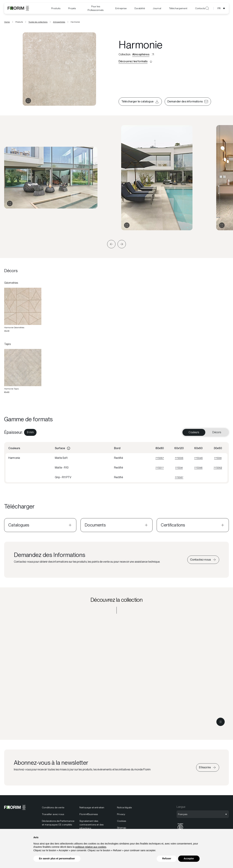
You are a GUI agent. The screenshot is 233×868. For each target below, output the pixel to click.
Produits (56, 8)
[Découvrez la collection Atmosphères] (116, 675)
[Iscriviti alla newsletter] (208, 769)
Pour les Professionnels (96, 8)
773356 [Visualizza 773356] (198, 469)
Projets (72, 8)
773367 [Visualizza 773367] (160, 459)
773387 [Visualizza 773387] (179, 478)
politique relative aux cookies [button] (91, 847)
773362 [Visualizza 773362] (218, 469)
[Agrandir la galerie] (10, 205)
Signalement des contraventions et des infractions (91, 826)
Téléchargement (178, 8)
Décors (217, 433)
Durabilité (140, 8)
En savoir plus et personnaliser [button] (57, 858)
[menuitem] (56, 8)
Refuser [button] (167, 858)
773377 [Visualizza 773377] (160, 469)
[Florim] (18, 8)
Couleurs (194, 433)
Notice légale (124, 809)
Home (7, 23)
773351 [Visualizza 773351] (218, 459)
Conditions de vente (53, 809)
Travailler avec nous (53, 815)
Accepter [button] (189, 858)
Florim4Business (89, 815)
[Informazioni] (69, 449)
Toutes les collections (38, 23)
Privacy (121, 815)
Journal (157, 8)
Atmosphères (59, 23)
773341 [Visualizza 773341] (179, 469)
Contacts (200, 8)
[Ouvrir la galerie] (28, 102)
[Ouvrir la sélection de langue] (222, 8)
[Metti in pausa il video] (221, 723)
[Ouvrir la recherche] (207, 8)
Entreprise (121, 8)
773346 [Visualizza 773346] (198, 459)
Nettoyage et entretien (92, 809)
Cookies (122, 822)
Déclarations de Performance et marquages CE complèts (58, 824)
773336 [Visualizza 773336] (179, 459)
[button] (111, 245)
